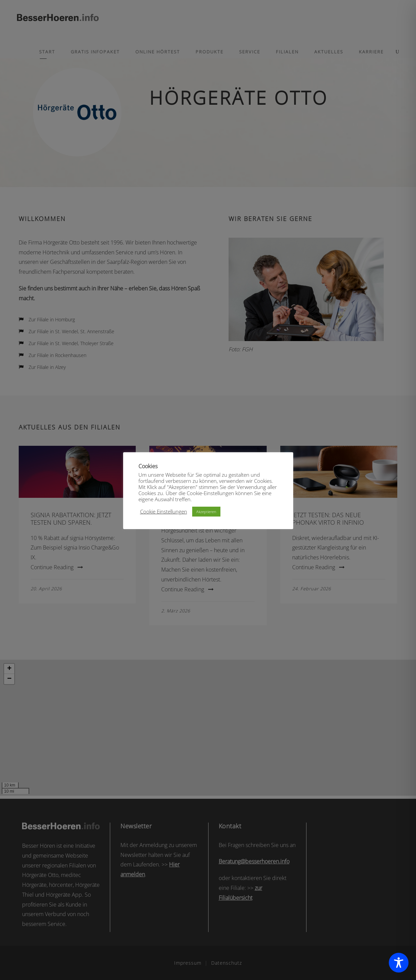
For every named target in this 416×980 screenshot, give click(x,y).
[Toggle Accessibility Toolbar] (399, 963)
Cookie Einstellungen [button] (164, 511)
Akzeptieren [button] (206, 512)
